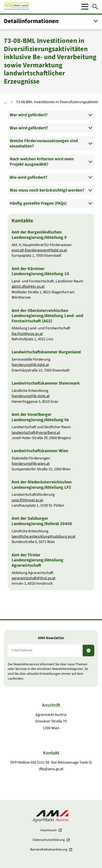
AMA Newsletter (51, 638)
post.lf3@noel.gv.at (27, 500)
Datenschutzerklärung (49, 840)
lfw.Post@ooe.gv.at (27, 334)
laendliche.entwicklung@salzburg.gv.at (44, 536)
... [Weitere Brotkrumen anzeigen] (5, 102)
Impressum (49, 830)
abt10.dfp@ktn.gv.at (28, 287)
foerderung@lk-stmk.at (31, 396)
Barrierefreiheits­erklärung (49, 850)
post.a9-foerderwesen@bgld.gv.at (39, 250)
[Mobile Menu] (85, 7)
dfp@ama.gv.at (51, 769)
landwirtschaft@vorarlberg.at (36, 433)
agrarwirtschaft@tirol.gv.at (33, 578)
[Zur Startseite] (17, 7)
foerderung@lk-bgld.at (30, 365)
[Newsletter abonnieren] (88, 651)
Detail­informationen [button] (31, 21)
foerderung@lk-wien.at (31, 464)
